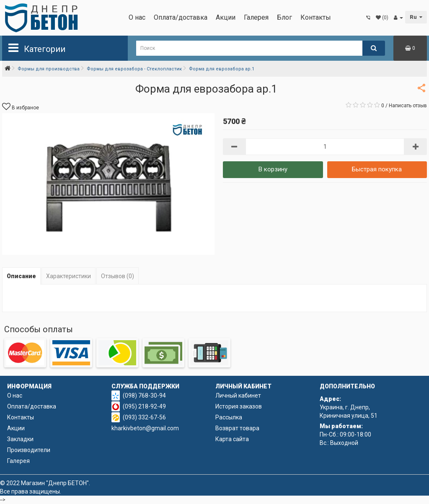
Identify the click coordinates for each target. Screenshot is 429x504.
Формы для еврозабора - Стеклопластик (134, 69)
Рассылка (229, 417)
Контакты (316, 17)
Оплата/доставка (181, 17)
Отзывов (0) (118, 276)
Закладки (20, 439)
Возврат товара (237, 428)
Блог (284, 17)
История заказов (239, 406)
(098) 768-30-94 (144, 395)
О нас (137, 17)
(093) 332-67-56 (144, 417)
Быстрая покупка (377, 169)
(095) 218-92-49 (144, 406)
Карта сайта (232, 439)
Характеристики (68, 276)
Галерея (256, 17)
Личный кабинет (238, 395)
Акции (226, 17)
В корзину (273, 169)
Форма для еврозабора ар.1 (222, 69)
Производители (29, 450)
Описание (21, 276)
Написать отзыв (408, 106)
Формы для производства (49, 69)
